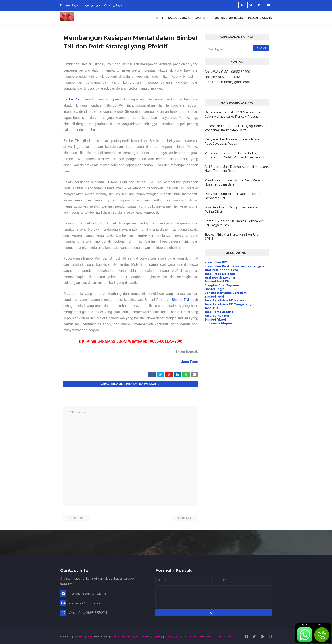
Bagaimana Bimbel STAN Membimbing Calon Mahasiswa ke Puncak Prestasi (234, 114)
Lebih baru (77, 518)
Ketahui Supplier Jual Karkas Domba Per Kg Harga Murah (234, 223)
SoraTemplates (83, 636)
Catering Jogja (113, 5)
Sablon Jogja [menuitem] (179, 18)
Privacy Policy (173, 636)
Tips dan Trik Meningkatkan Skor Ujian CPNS (232, 237)
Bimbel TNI (180, 300)
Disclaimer (190, 636)
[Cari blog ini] (226, 49)
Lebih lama (184, 518)
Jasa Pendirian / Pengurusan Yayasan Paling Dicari (232, 209)
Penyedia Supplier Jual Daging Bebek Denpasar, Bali (232, 196)
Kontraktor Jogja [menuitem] (228, 18)
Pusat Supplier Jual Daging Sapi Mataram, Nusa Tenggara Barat (235, 182)
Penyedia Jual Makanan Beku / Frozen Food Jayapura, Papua (233, 142)
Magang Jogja (91, 5)
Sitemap (232, 636)
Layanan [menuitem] (201, 18)
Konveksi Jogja (69, 5)
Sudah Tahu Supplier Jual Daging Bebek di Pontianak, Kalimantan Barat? (236, 128)
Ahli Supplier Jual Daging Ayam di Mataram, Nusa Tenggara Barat (237, 169)
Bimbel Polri (72, 99)
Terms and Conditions (212, 636)
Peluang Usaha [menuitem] (260, 18)
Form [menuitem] (159, 18)
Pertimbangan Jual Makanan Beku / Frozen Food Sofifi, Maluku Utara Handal (234, 155)
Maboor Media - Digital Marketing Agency (137, 636)
